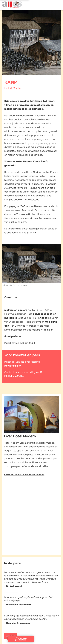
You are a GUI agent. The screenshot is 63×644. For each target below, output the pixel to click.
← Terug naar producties (21, 639)
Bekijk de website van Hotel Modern (24, 475)
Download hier (13, 366)
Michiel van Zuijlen (14, 376)
